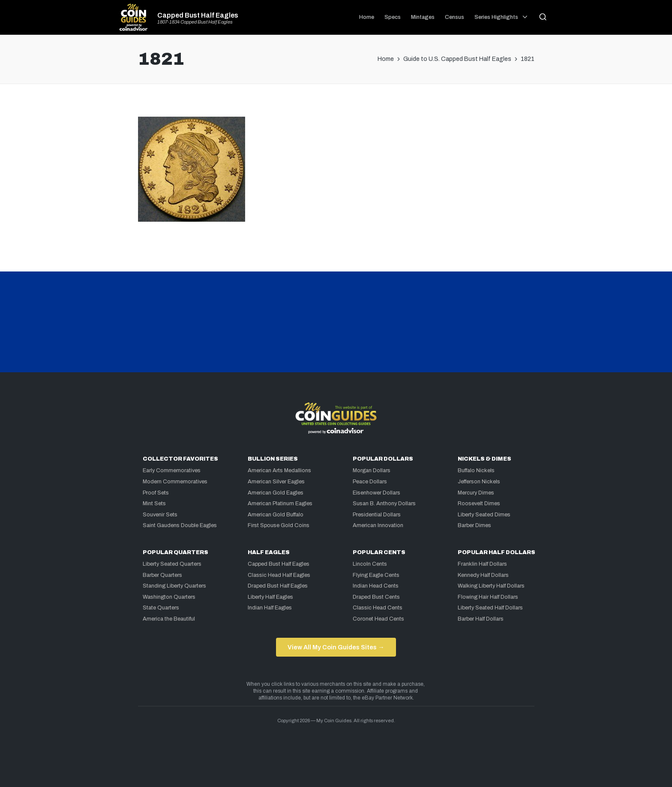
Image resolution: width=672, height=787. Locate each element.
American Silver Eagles (276, 482)
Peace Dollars (370, 482)
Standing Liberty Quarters (174, 586)
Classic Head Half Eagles (279, 575)
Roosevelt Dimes (479, 504)
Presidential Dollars (377, 515)
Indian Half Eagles (270, 608)
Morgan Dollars (372, 470)
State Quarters (161, 608)
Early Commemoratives (172, 470)
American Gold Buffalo (276, 515)
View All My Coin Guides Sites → (336, 647)
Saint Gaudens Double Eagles (180, 525)
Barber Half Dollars (481, 619)
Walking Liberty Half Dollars (491, 586)
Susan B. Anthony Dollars (384, 504)
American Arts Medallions (279, 470)
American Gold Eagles (276, 493)
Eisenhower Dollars (376, 493)
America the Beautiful (169, 619)
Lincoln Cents (370, 564)
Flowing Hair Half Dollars (488, 597)
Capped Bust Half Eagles (198, 15)
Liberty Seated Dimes (484, 515)
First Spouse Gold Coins (279, 525)
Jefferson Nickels (479, 482)
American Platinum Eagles (280, 504)
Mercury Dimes (476, 493)
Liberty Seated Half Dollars (490, 608)
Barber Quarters (162, 575)
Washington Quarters (169, 597)
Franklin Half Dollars (482, 564)
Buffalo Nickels (476, 470)
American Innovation (378, 525)
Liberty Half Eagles (270, 597)
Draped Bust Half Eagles (278, 586)
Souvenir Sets (160, 515)
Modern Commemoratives (175, 482)
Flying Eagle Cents (376, 575)
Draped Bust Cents (376, 597)
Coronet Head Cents (378, 619)
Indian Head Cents (376, 586)
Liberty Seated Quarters (172, 564)
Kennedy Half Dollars (483, 575)
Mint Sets (154, 504)
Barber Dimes (474, 525)
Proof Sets (156, 493)
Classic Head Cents (378, 608)
